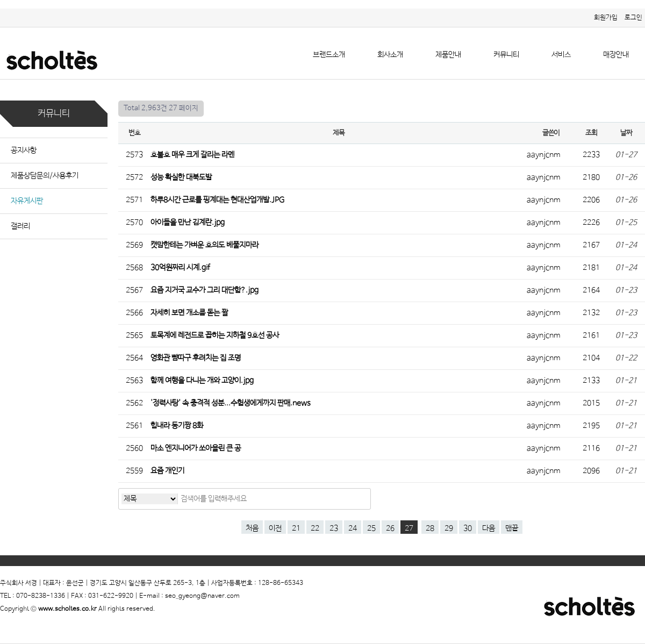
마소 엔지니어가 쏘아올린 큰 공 (196, 448)
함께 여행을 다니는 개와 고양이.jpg (203, 381)
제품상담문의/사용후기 (45, 176)
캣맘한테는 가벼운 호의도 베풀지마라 (205, 245)
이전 (275, 528)
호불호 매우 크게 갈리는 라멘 (193, 155)
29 (449, 528)
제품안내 (448, 55)
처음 (252, 528)
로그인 (633, 18)
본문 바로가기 (0, 9)
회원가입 (606, 18)
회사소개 (390, 55)
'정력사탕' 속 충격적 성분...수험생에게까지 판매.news (231, 403)
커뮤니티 (506, 55)
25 (371, 528)
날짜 (626, 133)
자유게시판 (27, 201)
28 (430, 528)
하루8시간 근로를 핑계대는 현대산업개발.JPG (218, 200)
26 (390, 528)
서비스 (561, 55)
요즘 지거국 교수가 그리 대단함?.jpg (205, 290)
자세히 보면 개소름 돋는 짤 (190, 313)
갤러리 (20, 226)
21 (296, 528)
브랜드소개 (329, 55)
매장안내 (616, 55)
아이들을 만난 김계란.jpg (188, 223)
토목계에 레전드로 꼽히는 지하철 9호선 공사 (216, 335)
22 (315, 528)
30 (468, 528)
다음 (489, 528)
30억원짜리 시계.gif (181, 268)
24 (353, 528)
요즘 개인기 (168, 471)
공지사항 (24, 151)
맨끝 (512, 528)
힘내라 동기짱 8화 (178, 426)
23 (334, 528)
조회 (591, 133)
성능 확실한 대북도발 (182, 177)
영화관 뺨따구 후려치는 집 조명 (196, 358)
